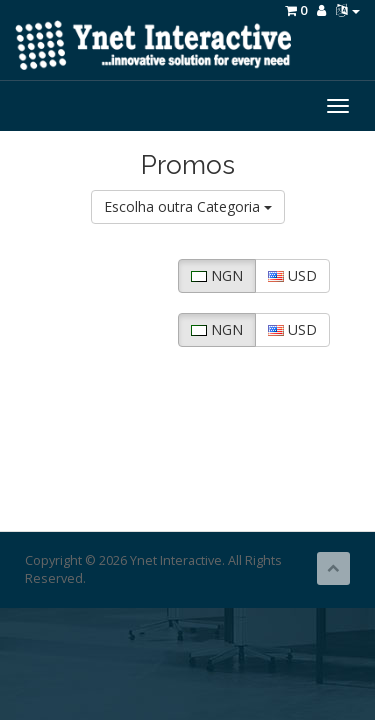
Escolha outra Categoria (188, 206)
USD (292, 275)
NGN (217, 275)
